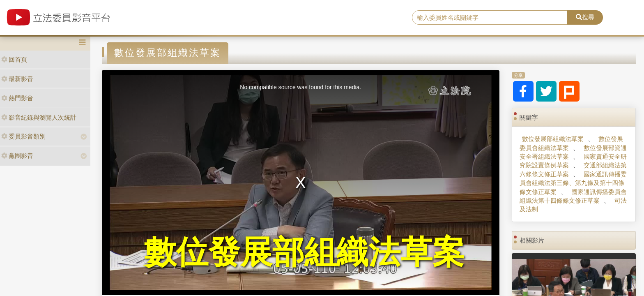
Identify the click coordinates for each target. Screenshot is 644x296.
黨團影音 (17, 156)
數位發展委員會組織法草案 (571, 143)
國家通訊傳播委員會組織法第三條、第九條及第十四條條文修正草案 (573, 183)
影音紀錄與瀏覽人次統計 (39, 117)
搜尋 (585, 17)
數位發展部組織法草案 (553, 139)
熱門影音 (17, 98)
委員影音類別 (23, 136)
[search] (490, 18)
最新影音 (17, 79)
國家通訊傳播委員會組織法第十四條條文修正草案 (573, 196)
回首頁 (14, 59)
